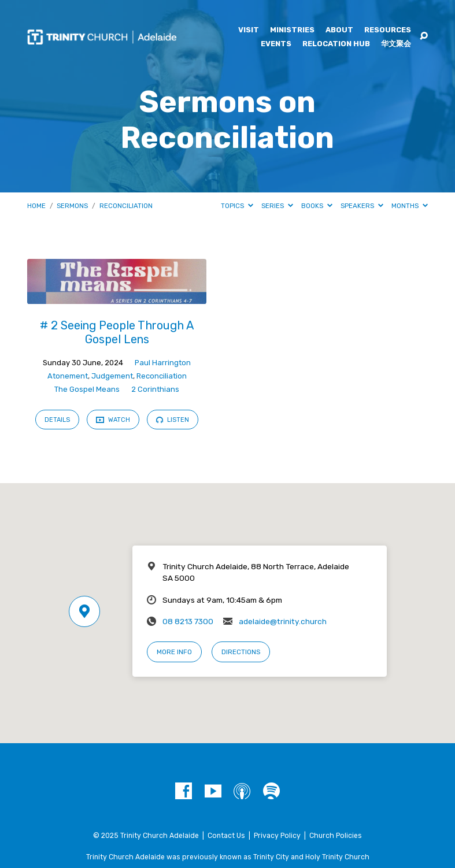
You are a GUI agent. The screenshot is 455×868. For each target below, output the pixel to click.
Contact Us (226, 836)
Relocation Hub (336, 44)
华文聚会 (396, 44)
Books (317, 206)
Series (277, 206)
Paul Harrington (163, 363)
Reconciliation (126, 206)
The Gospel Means (87, 389)
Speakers (362, 206)
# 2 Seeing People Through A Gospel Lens (117, 332)
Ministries (292, 30)
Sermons (72, 206)
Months (410, 206)
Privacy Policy (277, 836)
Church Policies (336, 836)
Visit (249, 30)
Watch (113, 420)
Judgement (112, 376)
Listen (173, 420)
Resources (388, 30)
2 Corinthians (155, 389)
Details (57, 420)
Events (276, 44)
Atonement (68, 376)
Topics (237, 206)
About (339, 30)
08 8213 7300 (188, 621)
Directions (241, 652)
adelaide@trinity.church (283, 621)
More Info (174, 652)
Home (36, 206)
